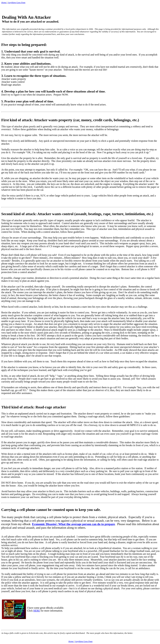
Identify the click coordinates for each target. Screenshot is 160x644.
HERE (37, 611)
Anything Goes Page (16, 2)
